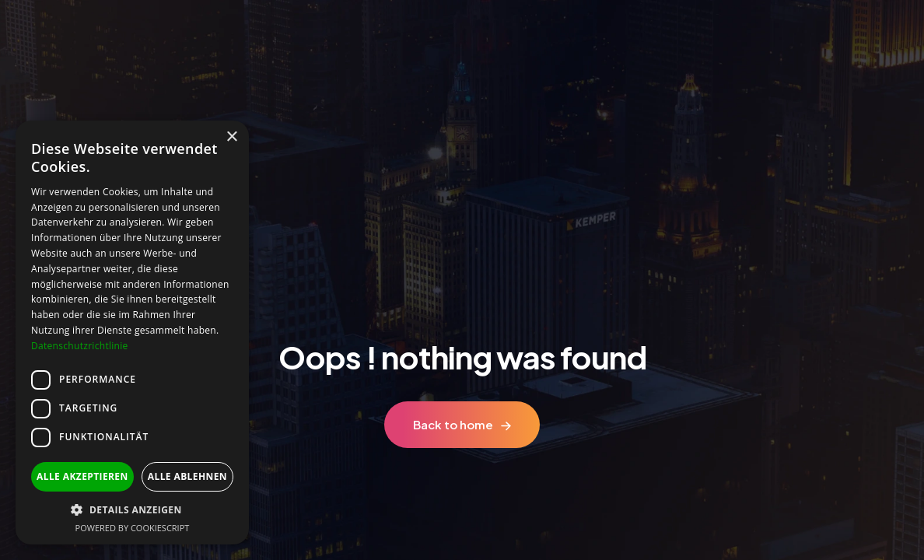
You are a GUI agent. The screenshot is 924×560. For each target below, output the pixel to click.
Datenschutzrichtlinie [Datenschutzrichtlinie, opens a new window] (80, 346)
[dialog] (132, 332)
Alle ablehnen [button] (187, 476)
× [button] (231, 137)
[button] (132, 510)
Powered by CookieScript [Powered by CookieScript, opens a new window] (133, 528)
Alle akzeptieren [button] (82, 476)
